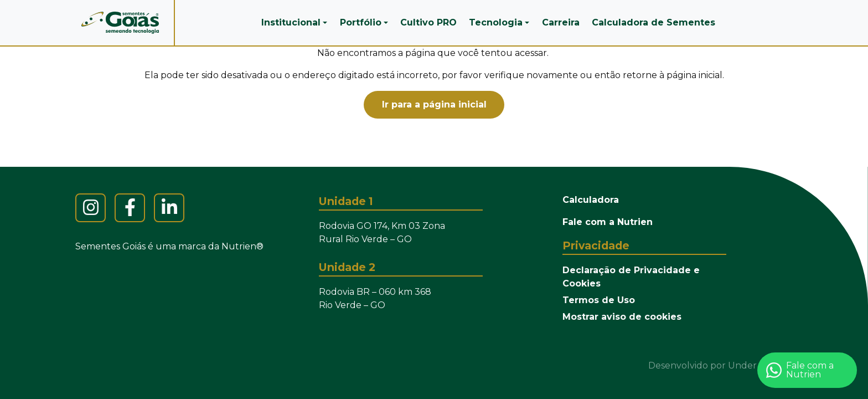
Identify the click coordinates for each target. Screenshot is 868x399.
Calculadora (591, 200)
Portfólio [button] (361, 22)
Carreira (561, 22)
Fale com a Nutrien (608, 222)
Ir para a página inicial (434, 104)
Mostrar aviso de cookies (622, 317)
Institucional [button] (291, 22)
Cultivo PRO (428, 22)
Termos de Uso (599, 300)
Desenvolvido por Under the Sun (722, 365)
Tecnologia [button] (496, 22)
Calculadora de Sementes (653, 22)
